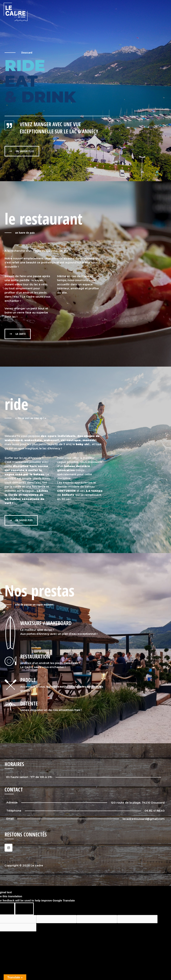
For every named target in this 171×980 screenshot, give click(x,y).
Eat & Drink (134, 12)
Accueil (98, 12)
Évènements (156, 12)
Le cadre (115, 12)
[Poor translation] (24, 909)
